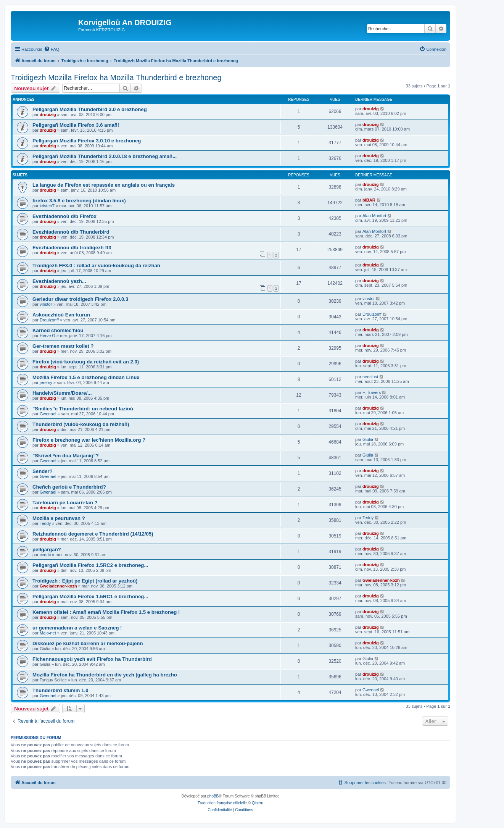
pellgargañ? (47, 550)
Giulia (368, 439)
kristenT (47, 206)
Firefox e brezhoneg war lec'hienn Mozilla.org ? (89, 440)
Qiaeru (258, 803)
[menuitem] (52, 49)
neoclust (370, 377)
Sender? (43, 471)
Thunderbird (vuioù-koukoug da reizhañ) (81, 424)
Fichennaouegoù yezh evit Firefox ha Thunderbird (92, 659)
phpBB (213, 796)
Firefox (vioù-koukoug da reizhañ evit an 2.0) (86, 362)
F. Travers (372, 392)
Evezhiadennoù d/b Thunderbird (71, 232)
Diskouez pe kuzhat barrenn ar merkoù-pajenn (88, 643)
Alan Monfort (374, 216)
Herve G (48, 336)
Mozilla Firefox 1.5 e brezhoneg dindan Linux (86, 377)
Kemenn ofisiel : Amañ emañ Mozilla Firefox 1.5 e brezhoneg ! (106, 612)
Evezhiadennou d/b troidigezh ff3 (72, 248)
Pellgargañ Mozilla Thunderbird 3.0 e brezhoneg (90, 109)
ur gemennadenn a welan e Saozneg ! (77, 628)
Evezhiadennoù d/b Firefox (64, 216)
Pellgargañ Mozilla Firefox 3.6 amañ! (76, 125)
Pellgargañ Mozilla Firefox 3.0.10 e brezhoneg (87, 141)
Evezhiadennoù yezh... (59, 281)
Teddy (45, 523)
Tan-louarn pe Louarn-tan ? (65, 503)
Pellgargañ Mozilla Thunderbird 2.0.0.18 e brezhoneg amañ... (105, 156)
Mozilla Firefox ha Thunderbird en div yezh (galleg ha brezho (105, 675)
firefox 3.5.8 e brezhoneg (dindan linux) (79, 201)
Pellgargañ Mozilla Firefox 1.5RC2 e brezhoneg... (90, 565)
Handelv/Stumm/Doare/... (62, 393)
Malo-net (48, 633)
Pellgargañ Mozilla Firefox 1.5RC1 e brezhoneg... (90, 596)
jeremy (46, 383)
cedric (45, 555)
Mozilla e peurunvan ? (59, 518)
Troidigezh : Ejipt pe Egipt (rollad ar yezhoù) (85, 581)
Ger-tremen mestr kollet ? (63, 346)
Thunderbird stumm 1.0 (60, 690)
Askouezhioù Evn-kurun (61, 315)
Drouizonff (49, 320)
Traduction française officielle (222, 803)
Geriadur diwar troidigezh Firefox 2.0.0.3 (80, 299)
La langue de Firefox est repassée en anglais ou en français (104, 185)
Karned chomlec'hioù (58, 330)
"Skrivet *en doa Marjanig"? (66, 456)
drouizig (48, 115)
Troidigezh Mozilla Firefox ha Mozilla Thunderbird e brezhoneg (116, 77)
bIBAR (369, 200)
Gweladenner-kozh (58, 586)
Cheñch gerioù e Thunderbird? (69, 487)
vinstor (46, 304)
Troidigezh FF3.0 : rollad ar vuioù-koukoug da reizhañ (96, 266)
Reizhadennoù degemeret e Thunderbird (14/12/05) (93, 534)
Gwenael (48, 414)
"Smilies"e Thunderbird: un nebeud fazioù (83, 409)
